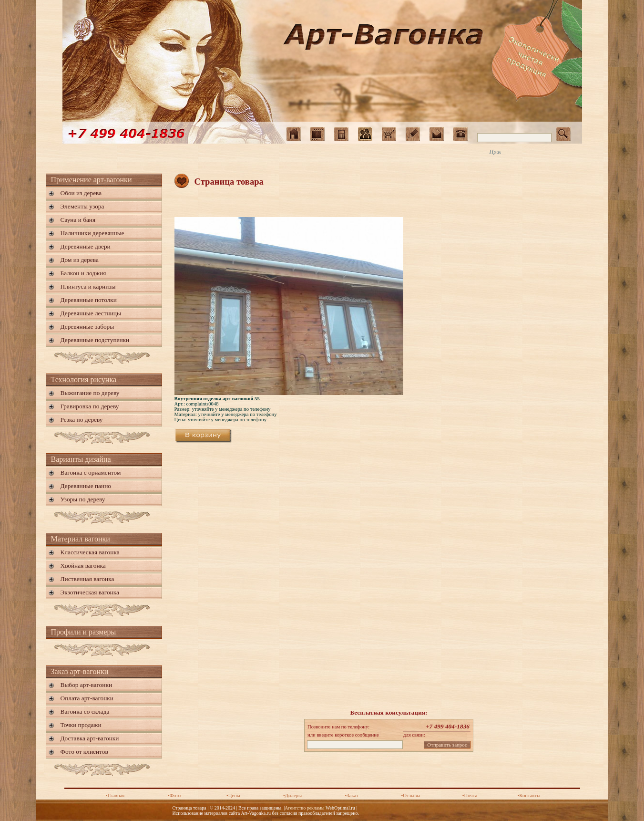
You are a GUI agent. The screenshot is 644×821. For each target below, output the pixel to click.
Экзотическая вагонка (90, 592)
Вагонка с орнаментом (91, 473)
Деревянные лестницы (91, 313)
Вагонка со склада (85, 712)
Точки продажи (81, 725)
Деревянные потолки (89, 300)
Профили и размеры (84, 632)
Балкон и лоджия (83, 273)
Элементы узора (82, 206)
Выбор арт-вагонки (87, 685)
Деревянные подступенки (95, 340)
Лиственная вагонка (87, 579)
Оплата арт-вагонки (87, 698)
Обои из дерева (81, 193)
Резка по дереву (82, 420)
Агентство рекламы (304, 808)
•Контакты (529, 795)
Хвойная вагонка (83, 566)
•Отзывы (411, 795)
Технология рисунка (84, 379)
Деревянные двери (86, 246)
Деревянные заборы (87, 327)
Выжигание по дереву (90, 393)
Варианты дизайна (81, 459)
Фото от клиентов (84, 752)
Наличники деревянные (92, 233)
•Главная (115, 795)
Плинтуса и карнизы (88, 286)
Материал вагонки (81, 539)
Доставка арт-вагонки (90, 738)
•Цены (233, 795)
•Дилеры (292, 795)
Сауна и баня (78, 220)
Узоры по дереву (83, 499)
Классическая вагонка (90, 552)
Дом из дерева (80, 260)
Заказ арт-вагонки (80, 671)
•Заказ (352, 795)
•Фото (174, 795)
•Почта (470, 795)
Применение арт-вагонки (92, 180)
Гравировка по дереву (90, 406)
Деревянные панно (86, 486)
